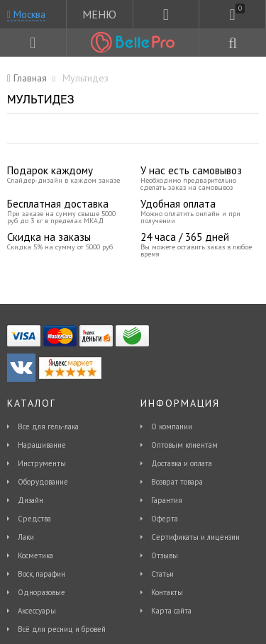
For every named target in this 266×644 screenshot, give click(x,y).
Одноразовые (41, 592)
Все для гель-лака (48, 426)
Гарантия (167, 500)
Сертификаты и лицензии (195, 537)
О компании (172, 426)
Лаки (26, 537)
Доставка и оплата (182, 463)
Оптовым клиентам (184, 445)
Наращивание (42, 445)
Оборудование (43, 482)
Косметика (35, 555)
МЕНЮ (99, 14)
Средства (34, 519)
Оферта (165, 519)
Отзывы (165, 555)
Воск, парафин (41, 574)
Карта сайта (171, 611)
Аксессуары (37, 611)
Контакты (167, 592)
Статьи (162, 574)
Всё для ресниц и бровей (62, 629)
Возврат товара (177, 482)
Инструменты (42, 463)
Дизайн (31, 500)
